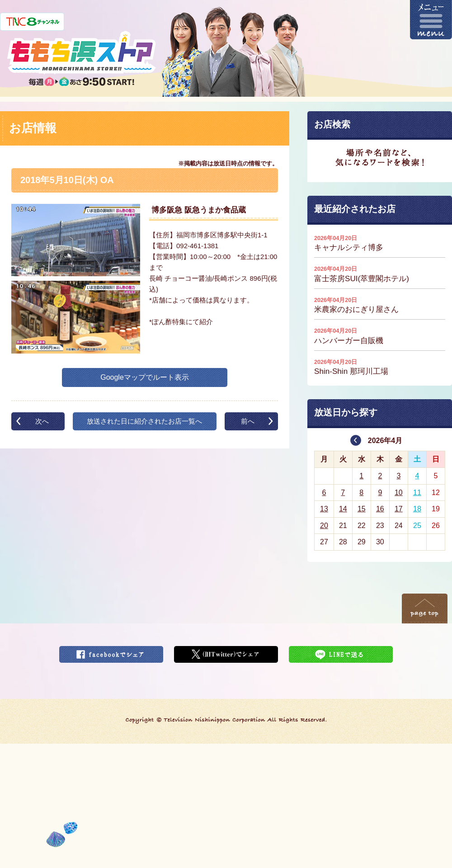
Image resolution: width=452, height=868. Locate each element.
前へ (248, 421)
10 (399, 493)
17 (399, 509)
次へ (42, 421)
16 (380, 509)
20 (324, 526)
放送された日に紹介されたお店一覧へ (144, 421)
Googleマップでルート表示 (145, 377)
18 (417, 509)
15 (362, 509)
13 (324, 509)
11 (417, 493)
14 (343, 509)
